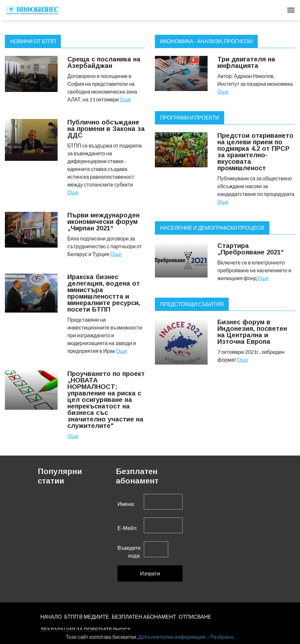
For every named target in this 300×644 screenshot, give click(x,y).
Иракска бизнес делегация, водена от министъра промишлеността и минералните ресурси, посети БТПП (104, 293)
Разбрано (222, 637)
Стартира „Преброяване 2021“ (251, 249)
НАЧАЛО (51, 617)
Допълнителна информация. (172, 637)
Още (125, 99)
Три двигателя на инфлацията (246, 62)
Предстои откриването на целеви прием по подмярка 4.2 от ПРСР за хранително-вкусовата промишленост (255, 152)
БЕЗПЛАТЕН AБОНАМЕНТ (144, 617)
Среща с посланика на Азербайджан (104, 62)
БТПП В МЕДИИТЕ (87, 617)
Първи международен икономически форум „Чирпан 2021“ (103, 222)
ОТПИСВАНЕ (195, 617)
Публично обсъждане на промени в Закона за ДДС (106, 129)
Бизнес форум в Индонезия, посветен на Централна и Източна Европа (252, 332)
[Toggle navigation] (291, 10)
